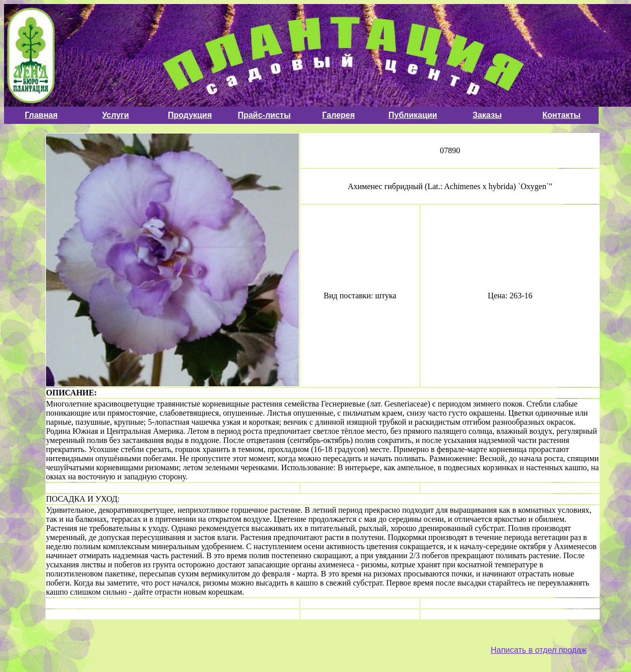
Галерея (339, 115)
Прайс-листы (264, 115)
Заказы (487, 115)
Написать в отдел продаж (538, 650)
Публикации (413, 115)
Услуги (116, 115)
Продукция (190, 115)
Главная (41, 115)
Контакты (561, 115)
